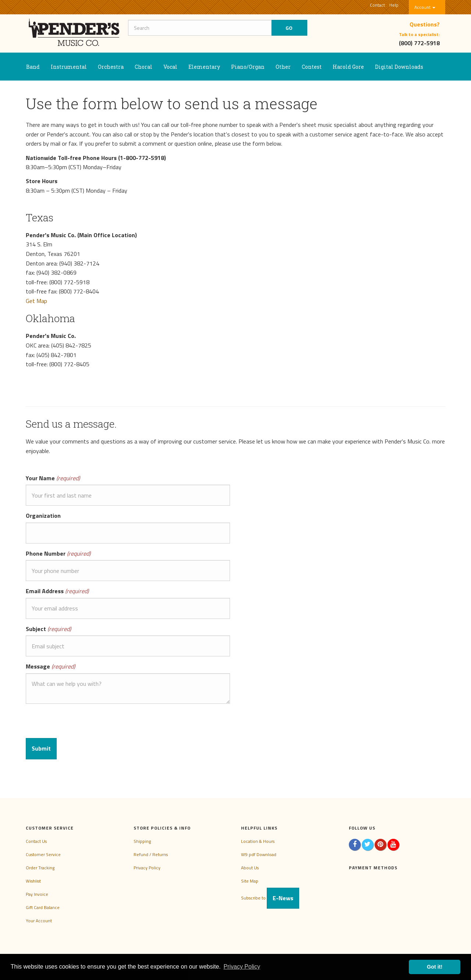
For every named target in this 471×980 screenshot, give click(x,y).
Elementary (204, 67)
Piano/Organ (248, 67)
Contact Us (36, 841)
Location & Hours (258, 841)
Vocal (170, 67)
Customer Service (43, 854)
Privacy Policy (147, 868)
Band (33, 67)
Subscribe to (270, 898)
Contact (377, 5)
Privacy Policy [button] (242, 967)
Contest (312, 67)
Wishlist (33, 881)
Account (425, 7)
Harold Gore (348, 67)
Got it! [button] (435, 967)
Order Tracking (40, 868)
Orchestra (111, 67)
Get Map (36, 301)
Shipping (142, 841)
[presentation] (82, 724)
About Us (250, 868)
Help (394, 5)
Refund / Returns (151, 854)
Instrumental (69, 67)
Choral (144, 67)
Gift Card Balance (43, 907)
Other (283, 67)
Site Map (250, 881)
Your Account (39, 921)
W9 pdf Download (259, 854)
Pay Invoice (37, 894)
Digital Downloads (399, 67)
